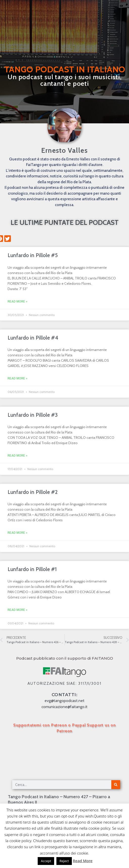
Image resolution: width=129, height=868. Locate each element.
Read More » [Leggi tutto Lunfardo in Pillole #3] (17, 456)
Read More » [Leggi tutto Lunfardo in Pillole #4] (17, 378)
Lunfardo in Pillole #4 (33, 338)
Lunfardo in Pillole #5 (33, 255)
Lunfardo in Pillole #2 (33, 492)
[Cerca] (116, 785)
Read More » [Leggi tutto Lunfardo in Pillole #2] (17, 533)
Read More (83, 861)
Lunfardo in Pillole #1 (32, 569)
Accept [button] (46, 861)
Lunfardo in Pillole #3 (33, 415)
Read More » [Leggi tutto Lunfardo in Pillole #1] (17, 610)
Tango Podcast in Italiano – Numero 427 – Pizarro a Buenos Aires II (59, 799)
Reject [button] (64, 861)
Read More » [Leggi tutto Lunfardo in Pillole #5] (17, 302)
